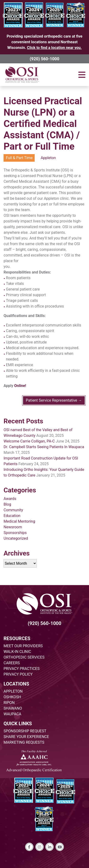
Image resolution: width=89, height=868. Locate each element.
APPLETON (13, 691)
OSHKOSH (12, 697)
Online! (20, 386)
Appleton (48, 158)
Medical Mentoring (19, 521)
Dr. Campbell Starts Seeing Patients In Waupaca (44, 447)
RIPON (9, 703)
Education (12, 516)
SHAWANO (13, 708)
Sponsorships (15, 533)
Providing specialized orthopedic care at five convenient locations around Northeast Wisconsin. (44, 42)
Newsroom (13, 527)
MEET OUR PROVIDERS (23, 646)
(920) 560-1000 (44, 59)
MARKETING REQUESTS (24, 742)
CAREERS (12, 663)
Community (13, 510)
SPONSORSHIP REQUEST (25, 731)
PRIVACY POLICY (18, 674)
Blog (7, 504)
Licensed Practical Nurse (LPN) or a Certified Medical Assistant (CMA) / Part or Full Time (43, 124)
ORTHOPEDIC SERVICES (24, 657)
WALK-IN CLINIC (17, 652)
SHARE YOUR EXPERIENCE (26, 737)
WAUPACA (12, 714)
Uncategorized (16, 538)
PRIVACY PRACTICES (22, 669)
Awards (10, 499)
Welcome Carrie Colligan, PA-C (29, 441)
